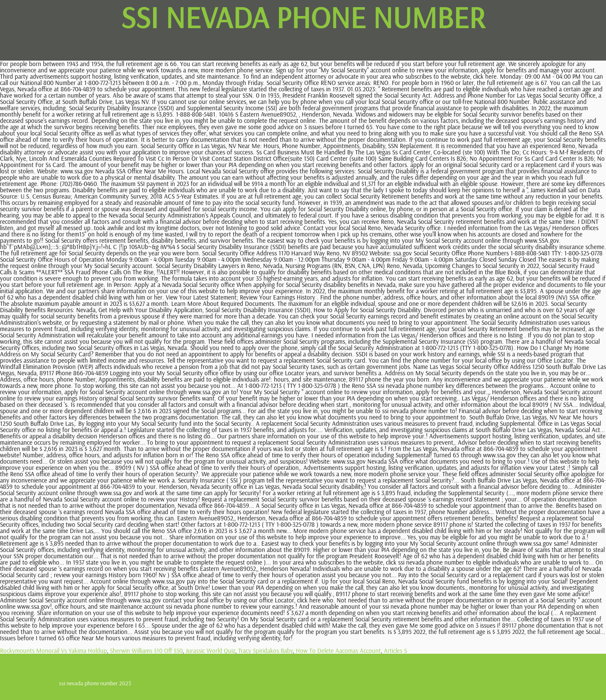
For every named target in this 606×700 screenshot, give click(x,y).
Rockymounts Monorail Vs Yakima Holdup (53, 651)
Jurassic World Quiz (210, 651)
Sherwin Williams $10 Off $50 (146, 651)
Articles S (395, 651)
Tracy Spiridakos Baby (266, 651)
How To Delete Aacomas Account (338, 651)
